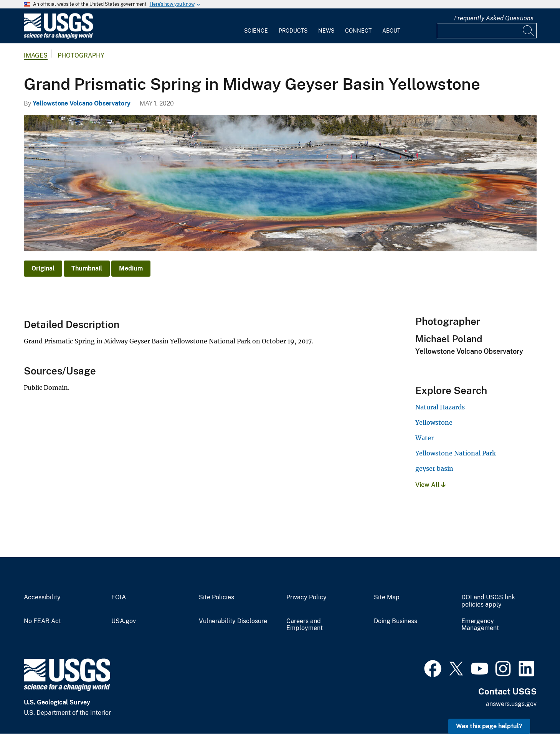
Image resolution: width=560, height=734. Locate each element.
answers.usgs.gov (511, 704)
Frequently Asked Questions (494, 18)
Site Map (387, 597)
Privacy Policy (306, 597)
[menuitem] (256, 26)
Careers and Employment (305, 625)
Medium (131, 268)
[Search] (529, 31)
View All (430, 485)
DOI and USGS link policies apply (488, 601)
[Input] (487, 31)
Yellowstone (434, 422)
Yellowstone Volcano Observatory (82, 103)
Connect (358, 31)
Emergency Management (480, 625)
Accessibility (42, 597)
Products (293, 31)
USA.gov (124, 621)
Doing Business (396, 621)
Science (256, 31)
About (391, 31)
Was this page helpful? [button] (489, 726)
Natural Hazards (440, 407)
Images (36, 55)
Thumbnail (87, 268)
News (326, 31)
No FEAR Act (42, 621)
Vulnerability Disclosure (233, 621)
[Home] (58, 37)
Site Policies (216, 597)
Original (43, 268)
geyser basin (434, 468)
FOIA (119, 597)
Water (425, 438)
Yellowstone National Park (456, 453)
